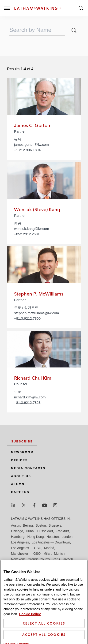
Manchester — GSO (26, 554)
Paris (56, 559)
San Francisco (40, 565)
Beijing (28, 525)
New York (18, 559)
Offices (19, 460)
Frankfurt (62, 531)
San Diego (19, 565)
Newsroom (22, 452)
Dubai (30, 531)
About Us (21, 476)
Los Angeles (20, 542)
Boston (41, 525)
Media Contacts (28, 468)
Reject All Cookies (44, 630)
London (67, 537)
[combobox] (37, 30)
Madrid (49, 548)
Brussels (55, 525)
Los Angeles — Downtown (51, 542)
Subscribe (22, 442)
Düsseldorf (45, 531)
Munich (59, 554)
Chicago (17, 531)
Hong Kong (35, 537)
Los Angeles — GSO (26, 548)
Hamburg (18, 537)
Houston (53, 537)
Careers (20, 492)
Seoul (57, 565)
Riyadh (68, 559)
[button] (74, 30)
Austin (16, 525)
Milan (47, 554)
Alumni (19, 484)
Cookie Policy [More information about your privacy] (30, 621)
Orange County (39, 559)
